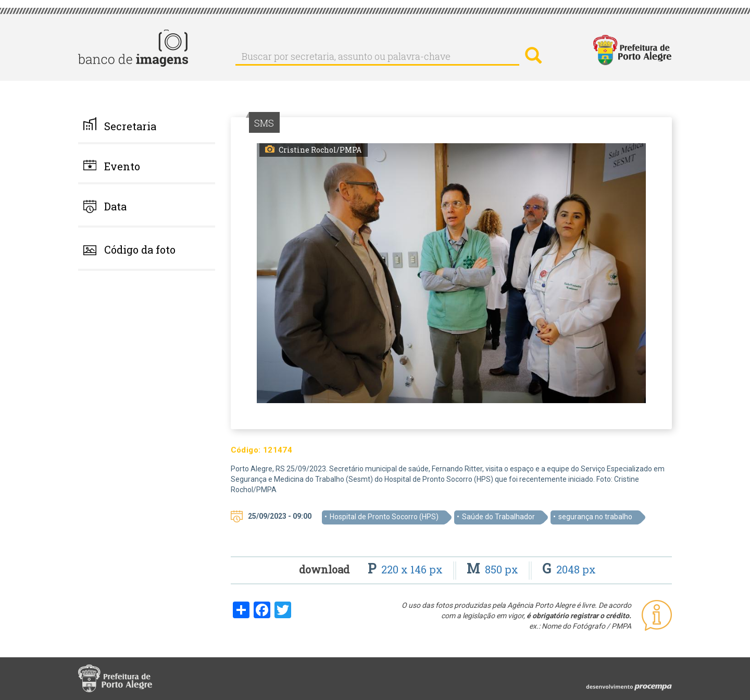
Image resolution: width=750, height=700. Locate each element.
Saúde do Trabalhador (498, 517)
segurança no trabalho (595, 517)
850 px (494, 569)
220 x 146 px (407, 569)
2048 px (569, 569)
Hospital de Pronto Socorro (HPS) (384, 517)
